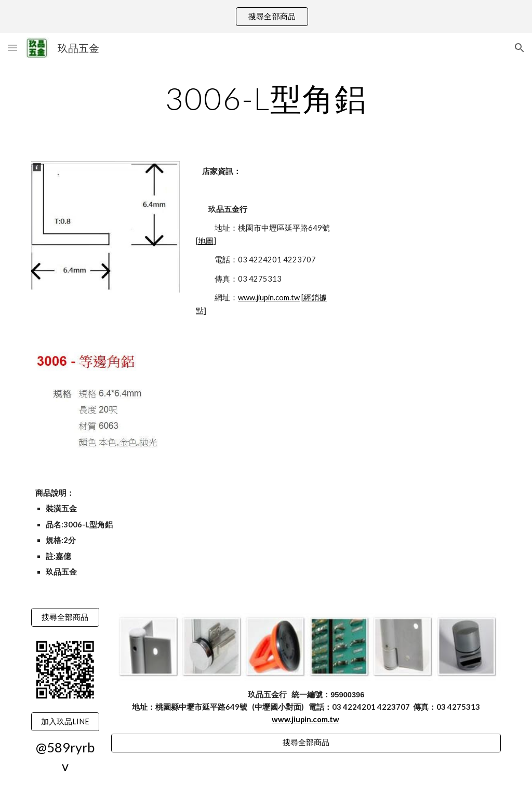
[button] (12, 48)
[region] (266, 17)
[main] (266, 98)
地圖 (206, 241)
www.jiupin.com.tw (269, 297)
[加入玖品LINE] (65, 722)
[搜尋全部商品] (65, 617)
